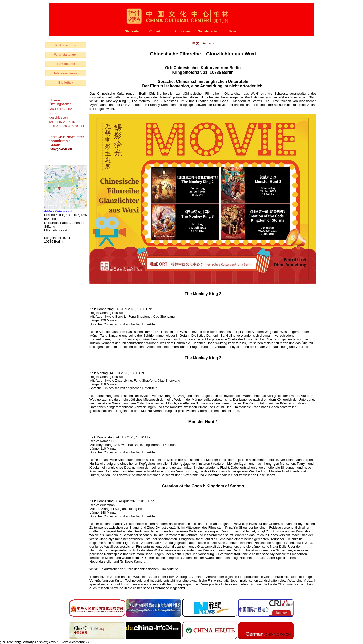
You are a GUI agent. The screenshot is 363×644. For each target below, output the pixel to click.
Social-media (207, 31)
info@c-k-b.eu (60, 149)
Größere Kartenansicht (58, 211)
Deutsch (207, 43)
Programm (182, 31)
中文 (196, 43)
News (233, 31)
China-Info (157, 31)
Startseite (132, 31)
